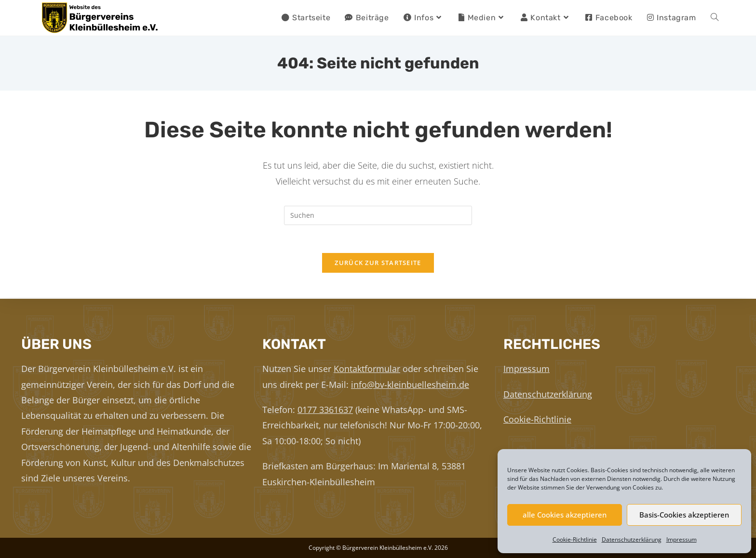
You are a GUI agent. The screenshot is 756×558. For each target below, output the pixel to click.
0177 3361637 (325, 410)
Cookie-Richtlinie (575, 539)
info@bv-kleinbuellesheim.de (410, 385)
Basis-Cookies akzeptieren (684, 515)
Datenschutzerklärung (632, 539)
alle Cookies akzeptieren (565, 515)
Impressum (682, 539)
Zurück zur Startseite (378, 264)
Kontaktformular (367, 369)
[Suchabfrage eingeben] (378, 215)
